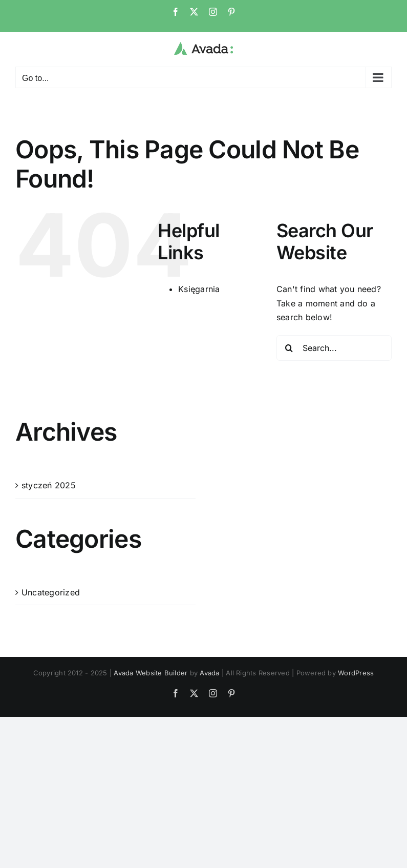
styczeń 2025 (49, 485)
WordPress (356, 673)
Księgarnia (199, 289)
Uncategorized (51, 592)
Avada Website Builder (151, 673)
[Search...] (334, 348)
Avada (209, 673)
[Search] (289, 348)
